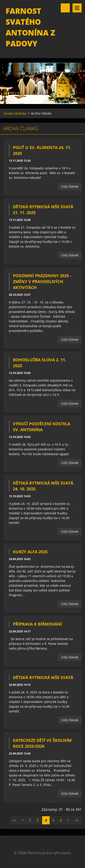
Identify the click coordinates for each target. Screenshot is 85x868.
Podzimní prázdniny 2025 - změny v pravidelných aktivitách (42, 281)
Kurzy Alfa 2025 (30, 552)
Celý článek (70, 186)
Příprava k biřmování (37, 624)
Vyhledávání (65, 8)
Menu (77, 8)
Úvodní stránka (15, 113)
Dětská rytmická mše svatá (43, 677)
